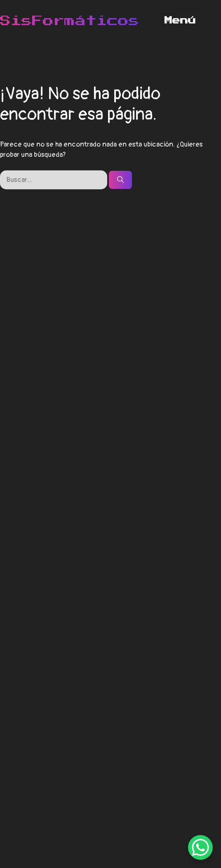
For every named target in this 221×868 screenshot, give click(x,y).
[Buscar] (120, 180)
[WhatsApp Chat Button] (200, 847)
